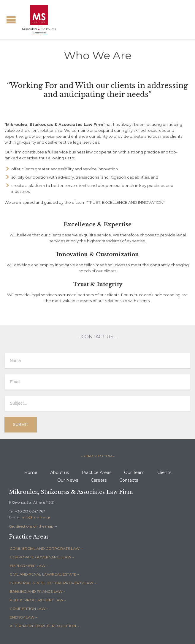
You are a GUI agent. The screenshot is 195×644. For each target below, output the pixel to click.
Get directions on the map (31, 526)
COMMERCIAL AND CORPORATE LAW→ (46, 548)
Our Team (134, 472)
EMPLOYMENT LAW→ (29, 566)
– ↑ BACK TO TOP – (98, 456)
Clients (164, 472)
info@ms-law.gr (36, 517)
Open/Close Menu (11, 20)
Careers (99, 480)
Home (31, 472)
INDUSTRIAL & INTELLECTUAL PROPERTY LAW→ (53, 583)
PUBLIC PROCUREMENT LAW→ (38, 600)
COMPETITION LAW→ (29, 609)
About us (60, 472)
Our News (68, 480)
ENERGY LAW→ (24, 617)
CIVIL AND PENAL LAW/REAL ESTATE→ (45, 574)
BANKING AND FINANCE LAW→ (38, 591)
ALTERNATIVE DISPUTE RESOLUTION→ (45, 626)
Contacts (129, 480)
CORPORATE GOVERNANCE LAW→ (42, 557)
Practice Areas (96, 472)
